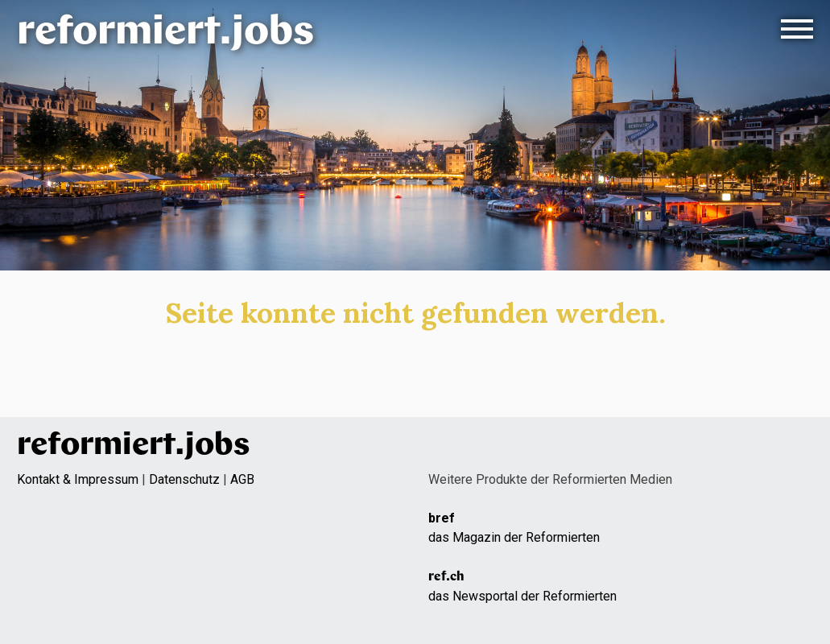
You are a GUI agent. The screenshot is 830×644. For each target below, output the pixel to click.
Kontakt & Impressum (78, 479)
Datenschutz (184, 479)
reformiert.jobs (165, 33)
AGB (242, 479)
